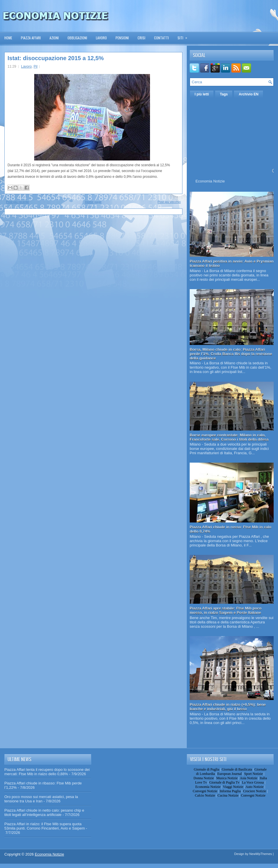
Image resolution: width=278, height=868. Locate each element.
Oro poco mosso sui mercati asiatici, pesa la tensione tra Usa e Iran (41, 799)
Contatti (161, 38)
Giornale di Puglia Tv (224, 782)
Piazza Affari (31, 38)
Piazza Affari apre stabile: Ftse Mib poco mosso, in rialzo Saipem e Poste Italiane (226, 610)
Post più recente (18, 202)
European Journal (229, 774)
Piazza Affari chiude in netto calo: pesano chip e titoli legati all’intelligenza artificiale (44, 812)
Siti (184, 36)
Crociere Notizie (255, 791)
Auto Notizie (255, 787)
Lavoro (101, 38)
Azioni (54, 38)
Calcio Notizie (205, 795)
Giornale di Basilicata (237, 769)
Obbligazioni (77, 38)
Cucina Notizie (228, 795)
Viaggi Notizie (233, 787)
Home (8, 38)
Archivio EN (248, 94)
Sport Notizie (253, 774)
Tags (224, 94)
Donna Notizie (204, 778)
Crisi (141, 38)
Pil (35, 67)
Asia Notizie (248, 778)
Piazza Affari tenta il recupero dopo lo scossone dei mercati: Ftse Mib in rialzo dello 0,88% (47, 772)
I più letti (202, 94)
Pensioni (122, 38)
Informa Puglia (230, 791)
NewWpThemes (261, 854)
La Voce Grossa (253, 782)
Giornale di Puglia (206, 769)
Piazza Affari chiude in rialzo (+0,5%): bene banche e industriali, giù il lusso (228, 707)
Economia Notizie (210, 181)
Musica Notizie (227, 778)
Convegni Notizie (205, 791)
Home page (93, 202)
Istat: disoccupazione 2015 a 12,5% (56, 58)
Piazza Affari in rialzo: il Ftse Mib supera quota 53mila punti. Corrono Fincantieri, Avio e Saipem (45, 826)
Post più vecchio (169, 202)
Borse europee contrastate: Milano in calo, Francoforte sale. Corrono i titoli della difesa (229, 437)
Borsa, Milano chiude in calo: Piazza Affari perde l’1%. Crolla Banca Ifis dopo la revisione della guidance (231, 354)
